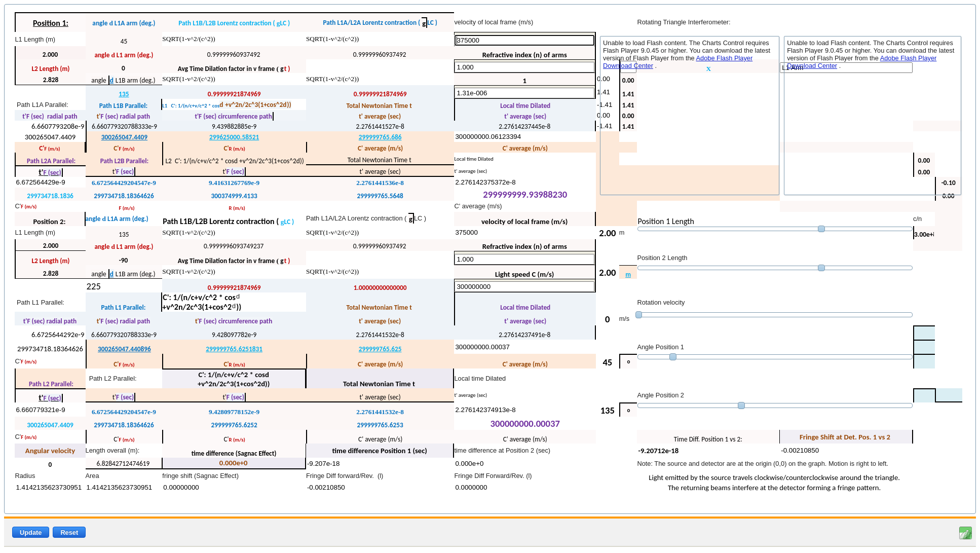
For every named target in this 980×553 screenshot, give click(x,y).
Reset (69, 532)
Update (31, 532)
